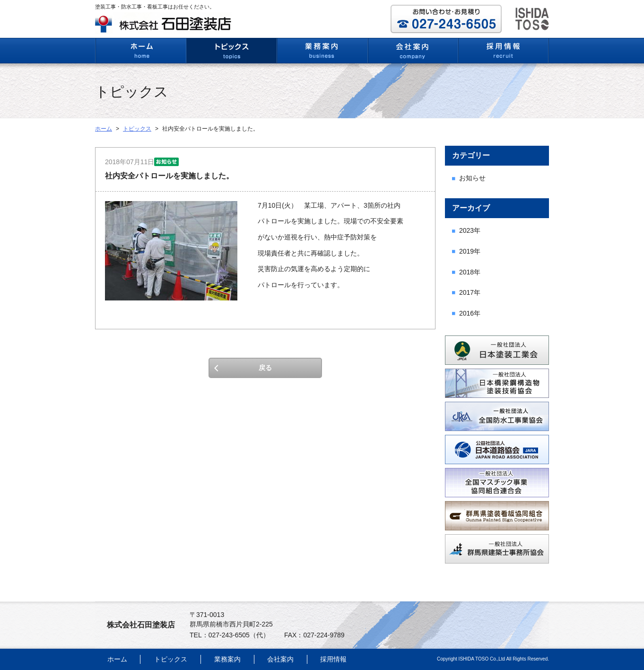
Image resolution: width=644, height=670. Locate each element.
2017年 (470, 292)
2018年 (470, 272)
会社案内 (280, 659)
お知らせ (472, 178)
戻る (265, 368)
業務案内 (227, 659)
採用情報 (333, 659)
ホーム (104, 129)
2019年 (470, 251)
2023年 (470, 230)
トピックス (137, 129)
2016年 (470, 313)
